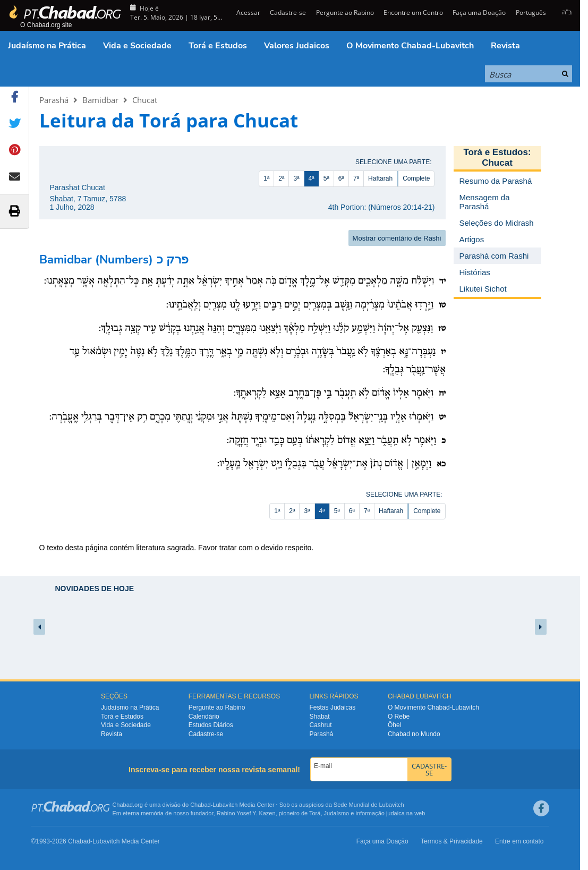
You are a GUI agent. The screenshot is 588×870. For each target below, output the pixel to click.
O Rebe (399, 717)
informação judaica (380, 813)
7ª (356, 178)
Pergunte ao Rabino (345, 12)
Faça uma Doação (479, 12)
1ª (266, 178)
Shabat (320, 717)
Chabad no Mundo (414, 734)
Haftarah (380, 178)
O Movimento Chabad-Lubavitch (410, 46)
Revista (505, 46)
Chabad (201, 805)
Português (531, 12)
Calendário (204, 717)
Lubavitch (225, 805)
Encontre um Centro (413, 12)
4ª (312, 178)
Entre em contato (519, 841)
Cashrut (321, 725)
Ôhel (394, 725)
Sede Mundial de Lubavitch (369, 805)
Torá (315, 813)
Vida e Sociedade (137, 46)
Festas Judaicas (333, 707)
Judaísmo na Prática (47, 46)
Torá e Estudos (218, 46)
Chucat (145, 100)
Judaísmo (337, 813)
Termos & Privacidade (452, 841)
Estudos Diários (211, 725)
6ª (341, 178)
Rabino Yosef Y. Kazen (246, 813)
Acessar (248, 12)
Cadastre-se (288, 12)
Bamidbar (100, 100)
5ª (326, 178)
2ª (281, 178)
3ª (296, 178)
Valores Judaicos (297, 46)
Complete (416, 178)
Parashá (54, 100)
